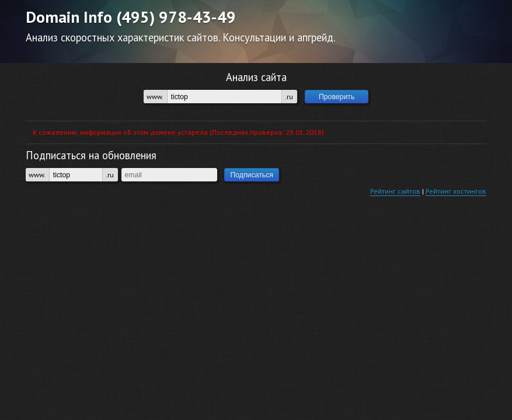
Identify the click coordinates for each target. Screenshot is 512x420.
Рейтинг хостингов (456, 191)
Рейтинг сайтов (395, 191)
